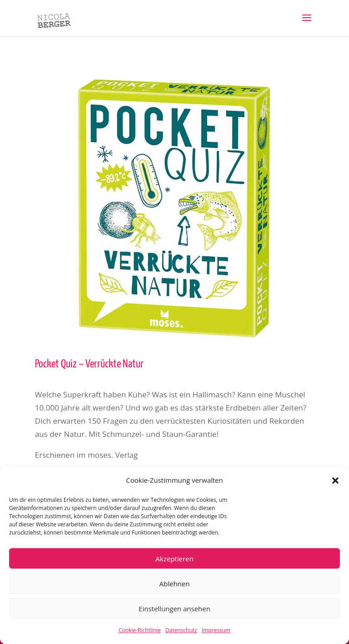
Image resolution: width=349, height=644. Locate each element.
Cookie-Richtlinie (140, 630)
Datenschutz (181, 630)
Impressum (216, 630)
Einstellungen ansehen (174, 609)
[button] (335, 481)
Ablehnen (175, 584)
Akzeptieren (174, 559)
